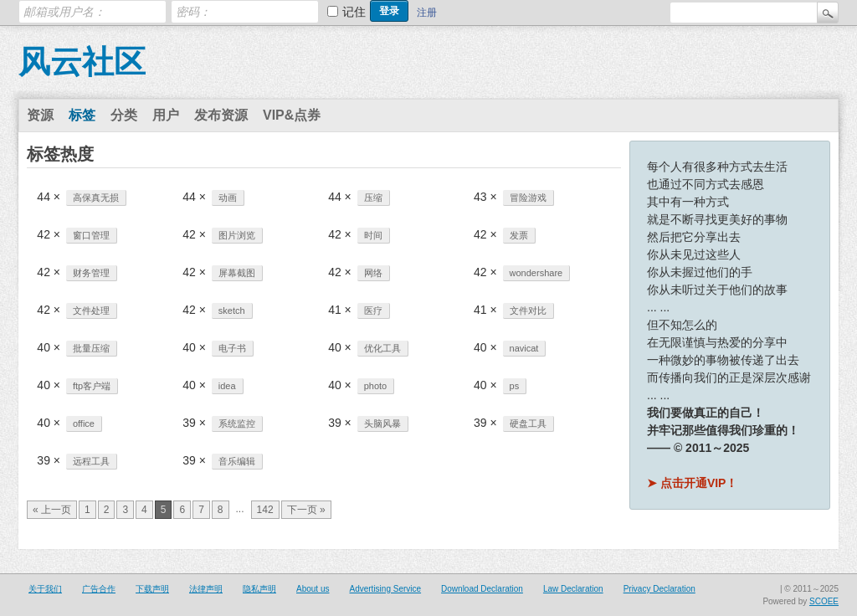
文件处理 (91, 311)
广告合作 (99, 589)
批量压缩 (91, 348)
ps (515, 386)
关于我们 (45, 589)
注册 (427, 13)
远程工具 (91, 461)
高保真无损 (96, 198)
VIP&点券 (292, 115)
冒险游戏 (528, 198)
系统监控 (237, 423)
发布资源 (221, 115)
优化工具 (382, 348)
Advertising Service (385, 589)
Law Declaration (573, 589)
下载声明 (152, 589)
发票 (519, 235)
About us (313, 589)
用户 (166, 115)
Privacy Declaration (659, 589)
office (84, 423)
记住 (354, 12)
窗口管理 (91, 235)
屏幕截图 (237, 273)
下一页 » (306, 510)
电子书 (232, 348)
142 (265, 510)
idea (227, 386)
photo (376, 386)
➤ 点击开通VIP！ (692, 483)
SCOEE (824, 601)
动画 (228, 198)
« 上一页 (52, 510)
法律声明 (206, 589)
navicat (524, 348)
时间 (373, 235)
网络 (373, 273)
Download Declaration (482, 589)
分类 (124, 115)
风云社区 (82, 62)
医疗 (373, 311)
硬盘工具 (528, 423)
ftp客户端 (92, 386)
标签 (82, 115)
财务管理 (91, 273)
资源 (40, 115)
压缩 (373, 198)
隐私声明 (259, 589)
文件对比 (528, 311)
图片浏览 (237, 235)
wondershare (536, 273)
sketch (232, 311)
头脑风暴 (382, 423)
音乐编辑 (237, 461)
